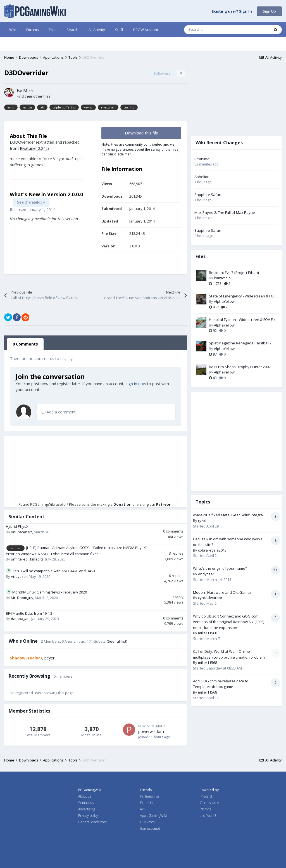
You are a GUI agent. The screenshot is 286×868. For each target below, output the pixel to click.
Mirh (28, 91)
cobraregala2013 (212, 550)
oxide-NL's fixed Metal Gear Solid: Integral (228, 515)
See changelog (31, 202)
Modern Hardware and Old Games (222, 592)
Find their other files (34, 96)
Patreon (164, 504)
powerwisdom (151, 731)
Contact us (86, 803)
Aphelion (202, 177)
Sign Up (269, 11)
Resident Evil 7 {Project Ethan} (234, 273)
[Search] (215, 30)
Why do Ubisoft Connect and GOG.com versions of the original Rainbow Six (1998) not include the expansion (229, 622)
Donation (122, 504)
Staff (119, 30)
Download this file (141, 133)
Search (72, 30)
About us (85, 796)
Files (53, 30)
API (142, 809)
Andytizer (19, 576)
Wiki (13, 30)
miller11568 (208, 633)
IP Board (206, 796)
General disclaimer (92, 822)
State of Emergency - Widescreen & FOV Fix (242, 296)
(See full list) (117, 641)
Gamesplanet (150, 828)
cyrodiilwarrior (210, 598)
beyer (49, 658)
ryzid (202, 521)
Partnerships (149, 796)
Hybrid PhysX (17, 526)
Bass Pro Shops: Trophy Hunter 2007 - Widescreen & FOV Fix (241, 367)
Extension (147, 803)
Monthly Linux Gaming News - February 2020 (50, 592)
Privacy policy (88, 816)
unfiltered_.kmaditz (27, 559)
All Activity (97, 30)
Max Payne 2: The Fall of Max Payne (225, 212)
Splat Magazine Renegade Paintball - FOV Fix (240, 343)
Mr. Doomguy (22, 598)
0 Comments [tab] (25, 344)
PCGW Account (146, 30)
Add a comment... (60, 412)
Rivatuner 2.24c (34, 148)
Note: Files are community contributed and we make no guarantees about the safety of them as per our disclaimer (140, 149)
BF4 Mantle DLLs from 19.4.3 (29, 613)
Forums (33, 30)
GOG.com (147, 822)
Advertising (87, 809)
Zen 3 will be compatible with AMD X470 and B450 (53, 571)
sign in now (136, 384)
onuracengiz (22, 532)
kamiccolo (222, 278)
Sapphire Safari (208, 195)
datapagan (20, 619)
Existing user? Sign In (232, 11)
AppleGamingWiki (153, 816)
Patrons (205, 809)
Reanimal (202, 159)
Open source (209, 803)
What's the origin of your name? (220, 568)
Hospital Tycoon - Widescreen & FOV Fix (242, 320)
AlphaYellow (224, 301)
